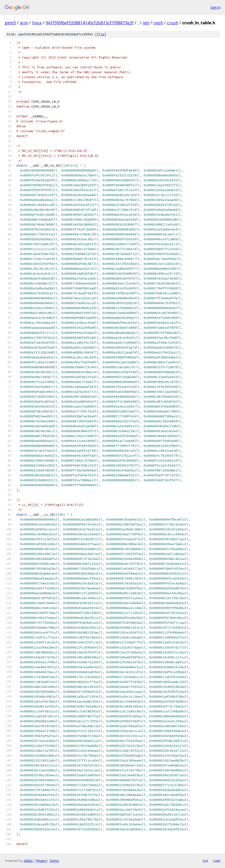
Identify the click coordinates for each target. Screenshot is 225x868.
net (146, 23)
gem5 (10, 23)
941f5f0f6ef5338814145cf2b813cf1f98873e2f (90, 23)
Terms (54, 861)
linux (37, 23)
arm (24, 23)
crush (173, 23)
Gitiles (28, 861)
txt (205, 861)
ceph (158, 23)
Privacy (41, 861)
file (101, 34)
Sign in (215, 7)
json (217, 861)
